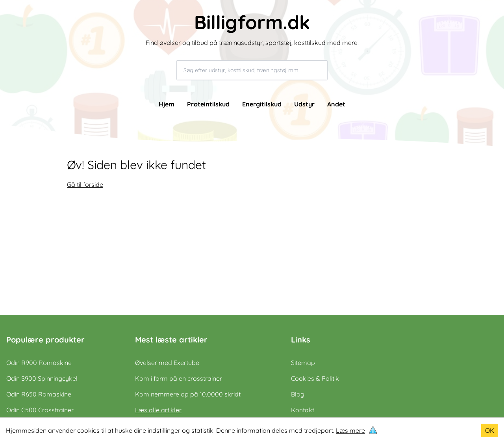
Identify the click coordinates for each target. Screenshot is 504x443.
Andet (336, 104)
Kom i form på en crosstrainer (179, 378)
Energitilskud (262, 104)
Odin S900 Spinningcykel (42, 378)
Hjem (167, 104)
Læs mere (350, 430)
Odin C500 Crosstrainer (40, 410)
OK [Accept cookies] (490, 430)
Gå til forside (85, 184)
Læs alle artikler (158, 410)
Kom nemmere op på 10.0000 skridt (188, 394)
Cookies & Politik (315, 378)
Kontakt (303, 410)
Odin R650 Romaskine (39, 394)
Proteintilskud (208, 104)
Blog (298, 394)
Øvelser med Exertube (167, 363)
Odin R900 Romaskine (39, 363)
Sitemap (303, 363)
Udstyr (304, 104)
